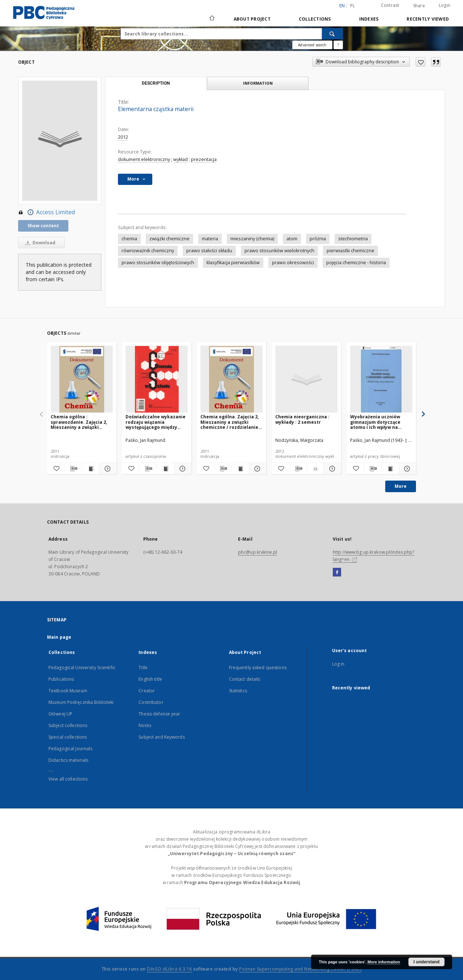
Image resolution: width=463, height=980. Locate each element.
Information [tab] (258, 83)
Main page (59, 637)
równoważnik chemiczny (148, 251)
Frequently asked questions (258, 668)
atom (292, 239)
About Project (252, 19)
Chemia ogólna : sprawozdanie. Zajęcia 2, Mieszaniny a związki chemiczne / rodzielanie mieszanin (79, 422)
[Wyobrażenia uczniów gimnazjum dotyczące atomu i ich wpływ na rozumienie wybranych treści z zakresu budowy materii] (381, 379)
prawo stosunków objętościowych (158, 263)
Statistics (238, 691)
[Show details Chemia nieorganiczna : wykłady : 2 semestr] (331, 469)
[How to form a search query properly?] (338, 45)
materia (210, 239)
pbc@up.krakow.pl (258, 552)
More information (384, 962)
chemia (129, 239)
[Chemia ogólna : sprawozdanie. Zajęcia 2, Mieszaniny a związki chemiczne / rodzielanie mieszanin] (82, 379)
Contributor (151, 702)
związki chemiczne (169, 239)
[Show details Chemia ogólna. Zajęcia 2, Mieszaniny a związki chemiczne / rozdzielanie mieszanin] (257, 469)
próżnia (318, 239)
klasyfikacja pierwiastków (233, 263)
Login (445, 5)
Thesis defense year (159, 714)
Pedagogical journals (70, 749)
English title (150, 679)
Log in (338, 664)
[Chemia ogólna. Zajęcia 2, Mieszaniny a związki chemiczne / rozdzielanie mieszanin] (231, 379)
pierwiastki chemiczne (351, 251)
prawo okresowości (293, 263)
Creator (147, 691)
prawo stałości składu (209, 251)
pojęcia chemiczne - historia (356, 263)
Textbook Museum (68, 691)
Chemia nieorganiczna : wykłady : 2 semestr (302, 419)
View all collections (68, 779)
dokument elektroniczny (144, 159)
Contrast (390, 5)
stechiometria (353, 239)
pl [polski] (353, 6)
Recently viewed (428, 19)
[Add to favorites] (420, 62)
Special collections (68, 737)
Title (143, 668)
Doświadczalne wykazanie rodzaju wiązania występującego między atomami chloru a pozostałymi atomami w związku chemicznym (156, 422)
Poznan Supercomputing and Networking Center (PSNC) (300, 969)
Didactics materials (68, 760)
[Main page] (211, 19)
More (401, 486)
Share (419, 6)
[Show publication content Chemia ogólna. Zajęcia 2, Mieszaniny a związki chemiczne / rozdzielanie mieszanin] (240, 469)
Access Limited (46, 212)
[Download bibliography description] (73, 469)
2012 (123, 137)
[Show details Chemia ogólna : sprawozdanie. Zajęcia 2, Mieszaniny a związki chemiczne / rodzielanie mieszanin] (107, 469)
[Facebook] (337, 573)
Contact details (245, 679)
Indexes (369, 19)
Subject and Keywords (162, 737)
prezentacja (204, 159)
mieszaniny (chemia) (252, 239)
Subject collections (68, 725)
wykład (180, 159)
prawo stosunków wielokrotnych (279, 251)
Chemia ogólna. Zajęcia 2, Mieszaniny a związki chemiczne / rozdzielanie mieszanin (230, 422)
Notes (145, 725)
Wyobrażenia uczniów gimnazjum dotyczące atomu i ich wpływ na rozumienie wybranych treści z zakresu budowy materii (378, 422)
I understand (426, 962)
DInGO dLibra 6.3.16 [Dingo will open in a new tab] (169, 969)
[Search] (332, 34)
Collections (315, 19)
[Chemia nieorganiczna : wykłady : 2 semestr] (306, 379)
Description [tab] (156, 83)
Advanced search (312, 45)
